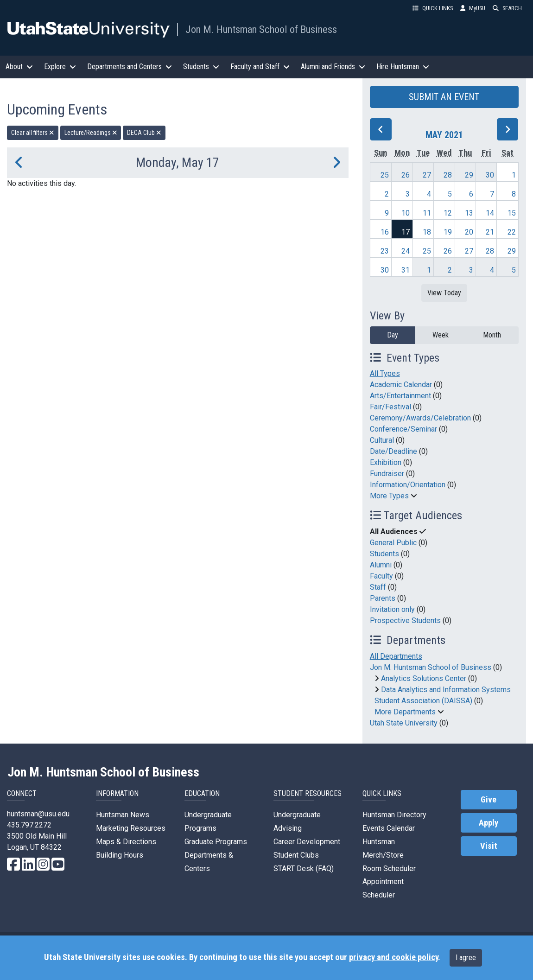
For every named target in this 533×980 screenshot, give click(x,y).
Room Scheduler (389, 869)
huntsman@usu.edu (38, 814)
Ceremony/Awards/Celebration (420, 418)
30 (490, 175)
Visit (489, 846)
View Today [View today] (444, 293)
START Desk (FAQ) (304, 869)
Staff (378, 587)
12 (448, 213)
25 (385, 175)
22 (512, 232)
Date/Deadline (393, 451)
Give (489, 800)
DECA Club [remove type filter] (144, 133)
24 (406, 251)
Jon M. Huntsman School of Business (261, 29)
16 (385, 232)
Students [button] (201, 67)
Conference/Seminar (403, 429)
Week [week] (441, 335)
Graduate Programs (216, 842)
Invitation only (392, 609)
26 (406, 175)
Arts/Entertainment (400, 396)
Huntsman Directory (394, 815)
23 (385, 251)
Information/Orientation (408, 485)
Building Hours (120, 855)
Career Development (307, 842)
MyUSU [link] (473, 8)
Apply (489, 823)
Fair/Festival (390, 407)
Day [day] (393, 335)
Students (384, 554)
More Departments (405, 712)
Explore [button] (60, 67)
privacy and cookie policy (393, 957)
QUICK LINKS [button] (433, 8)
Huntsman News (123, 815)
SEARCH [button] (507, 8)
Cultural (382, 440)
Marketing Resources (131, 828)
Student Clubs (296, 855)
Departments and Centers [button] (130, 67)
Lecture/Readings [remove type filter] (91, 133)
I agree (466, 958)
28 (448, 175)
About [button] (19, 67)
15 (512, 213)
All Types (385, 373)
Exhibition (386, 462)
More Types (389, 496)
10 (406, 213)
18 (427, 232)
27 (427, 175)
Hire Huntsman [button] (403, 67)
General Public (393, 543)
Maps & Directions (126, 842)
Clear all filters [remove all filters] (33, 133)
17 (406, 232)
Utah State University (404, 723)
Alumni (381, 565)
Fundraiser (387, 474)
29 (469, 175)
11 (427, 213)
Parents (383, 598)
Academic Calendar (401, 385)
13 (469, 213)
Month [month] (492, 335)
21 (490, 232)
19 (448, 232)
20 (469, 232)
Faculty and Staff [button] (260, 67)
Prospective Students (405, 620)
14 (490, 213)
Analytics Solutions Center (424, 678)
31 (406, 270)
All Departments (396, 656)
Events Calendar (389, 828)
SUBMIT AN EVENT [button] (444, 97)
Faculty (381, 576)
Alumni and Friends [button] (333, 67)
